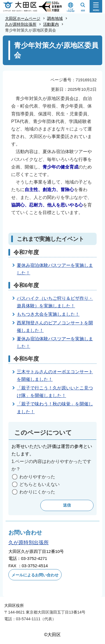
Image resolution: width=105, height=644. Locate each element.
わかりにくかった (37, 492)
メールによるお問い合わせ (35, 575)
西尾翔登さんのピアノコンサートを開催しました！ (55, 327)
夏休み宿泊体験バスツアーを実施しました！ (55, 269)
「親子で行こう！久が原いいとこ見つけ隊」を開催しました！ (55, 392)
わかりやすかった (37, 477)
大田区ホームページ (23, 18)
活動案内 (51, 24)
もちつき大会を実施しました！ (48, 314)
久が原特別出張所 (21, 24)
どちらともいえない (39, 484)
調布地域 (55, 18)
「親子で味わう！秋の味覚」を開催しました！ (55, 408)
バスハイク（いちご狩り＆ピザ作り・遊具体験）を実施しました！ (55, 302)
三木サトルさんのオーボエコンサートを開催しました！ (55, 376)
